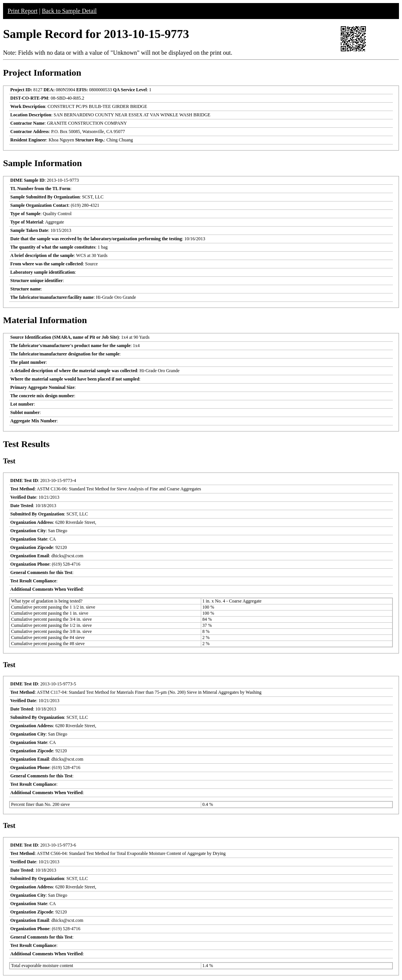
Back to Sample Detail (69, 11)
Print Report (23, 11)
